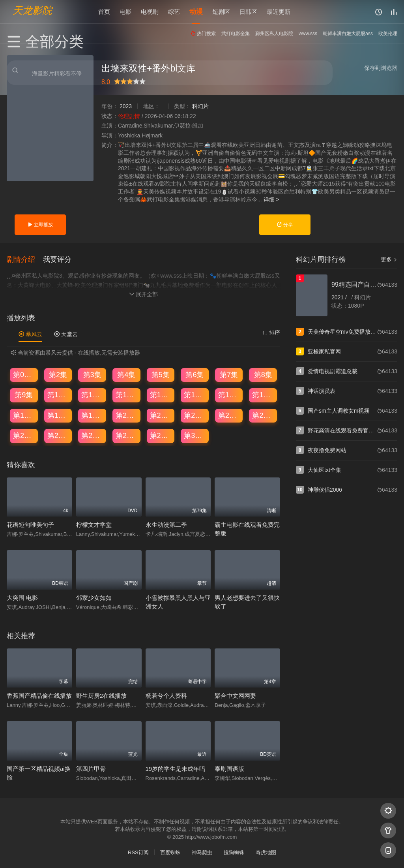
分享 (285, 225)
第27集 (92, 435)
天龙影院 (32, 10)
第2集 (58, 374)
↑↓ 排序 (271, 332)
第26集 (58, 435)
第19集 (92, 415)
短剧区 (221, 12)
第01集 (24, 374)
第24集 (263, 415)
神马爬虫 (202, 852)
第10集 (58, 395)
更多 (389, 259)
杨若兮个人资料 (166, 695)
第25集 (24, 435)
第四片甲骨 (91, 768)
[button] (25, 259)
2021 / (340, 297)
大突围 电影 (22, 597)
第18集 (58, 415)
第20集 (127, 415)
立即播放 (40, 225)
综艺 (174, 12)
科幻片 (200, 106)
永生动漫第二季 (166, 524)
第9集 (24, 395)
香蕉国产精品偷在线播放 (39, 695)
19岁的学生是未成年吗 (176, 768)
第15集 (229, 395)
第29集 (161, 435)
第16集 (263, 395)
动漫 (196, 12)
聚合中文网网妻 (235, 695)
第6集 (195, 374)
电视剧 (150, 12)
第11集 (92, 395)
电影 (125, 12)
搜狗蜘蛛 (234, 852)
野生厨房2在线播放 (101, 695)
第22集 (195, 415)
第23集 (229, 415)
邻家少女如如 (94, 597)
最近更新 (279, 12)
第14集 (195, 395)
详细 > (271, 199)
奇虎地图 (266, 852)
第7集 (229, 374)
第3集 (92, 374)
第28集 (127, 435)
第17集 (24, 415)
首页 (104, 12)
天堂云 (66, 334)
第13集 (161, 395)
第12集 (127, 395)
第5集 (161, 374)
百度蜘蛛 (170, 852)
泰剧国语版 (229, 768)
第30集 (195, 435)
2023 (126, 106)
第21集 (161, 415)
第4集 (126, 374)
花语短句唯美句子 (30, 524)
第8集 (263, 374)
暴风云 (30, 334)
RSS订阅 (138, 852)
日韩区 (248, 12)
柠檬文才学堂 (94, 524)
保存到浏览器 (381, 68)
